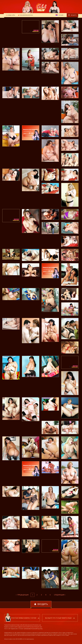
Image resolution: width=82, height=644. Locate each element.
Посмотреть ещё (37, 625)
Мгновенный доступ (28, 625)
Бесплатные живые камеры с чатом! (23, 618)
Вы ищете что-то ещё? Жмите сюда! (58, 618)
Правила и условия (9, 627)
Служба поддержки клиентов (20, 627)
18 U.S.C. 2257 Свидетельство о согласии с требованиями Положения (20, 629)
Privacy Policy (40, 629)
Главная (6, 625)
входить (74, 15)
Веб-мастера (31, 627)
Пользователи (12, 625)
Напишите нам (38, 627)
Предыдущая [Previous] (23, 595)
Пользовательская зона (26, 15)
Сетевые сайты (11, 15)
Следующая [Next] (59, 595)
